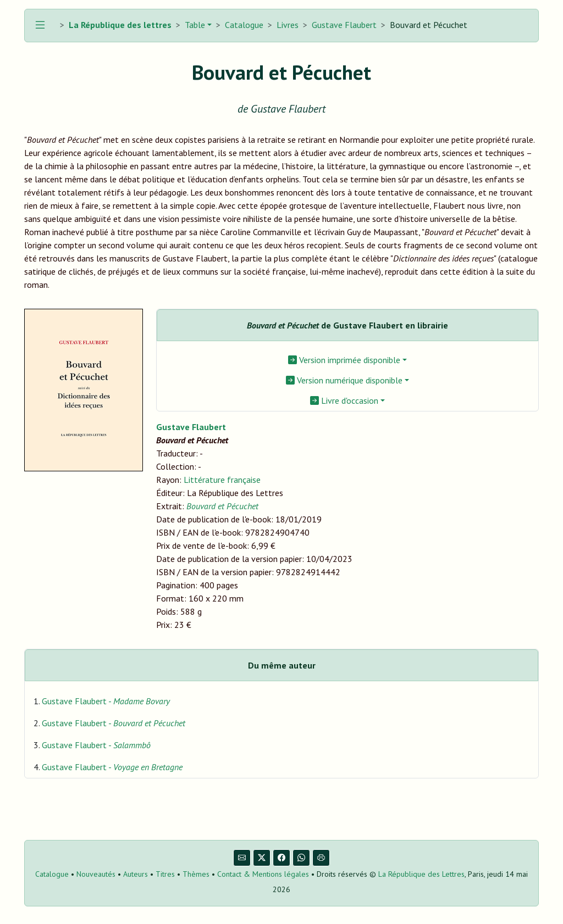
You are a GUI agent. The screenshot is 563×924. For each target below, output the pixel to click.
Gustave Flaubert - (106, 701)
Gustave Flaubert (344, 25)
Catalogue (244, 25)
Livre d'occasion (344, 400)
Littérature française (222, 480)
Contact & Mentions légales (263, 874)
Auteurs (136, 874)
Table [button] (194, 25)
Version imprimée (344, 360)
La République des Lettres (421, 874)
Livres (288, 25)
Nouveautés (96, 874)
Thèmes (196, 874)
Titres (165, 874)
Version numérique (344, 380)
